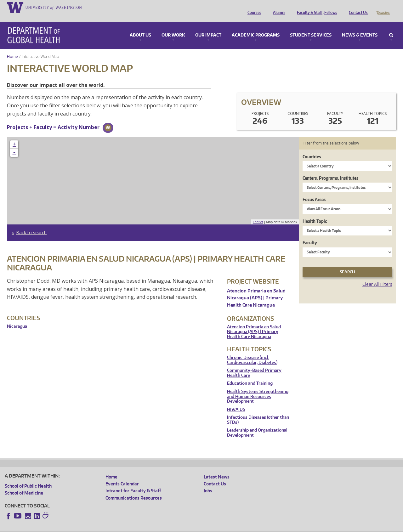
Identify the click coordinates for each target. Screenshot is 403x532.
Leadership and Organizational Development (257, 424)
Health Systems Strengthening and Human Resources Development (258, 388)
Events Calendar (122, 475)
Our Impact (208, 26)
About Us (140, 26)
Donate (383, 7)
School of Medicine (24, 484)
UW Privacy (88, 527)
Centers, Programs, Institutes (330, 169)
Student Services (311, 26)
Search (391, 26)
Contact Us (357, 7)
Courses (253, 7)
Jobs (208, 482)
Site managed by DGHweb (151, 527)
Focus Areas (314, 191)
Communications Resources (134, 489)
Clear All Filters (377, 275)
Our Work (173, 26)
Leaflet (258, 213)
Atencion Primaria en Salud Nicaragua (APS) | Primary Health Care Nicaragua (256, 289)
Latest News (217, 468)
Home (12, 48)
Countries (312, 148)
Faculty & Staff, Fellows (315, 7)
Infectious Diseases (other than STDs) (258, 411)
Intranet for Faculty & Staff (133, 482)
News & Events (360, 26)
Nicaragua (17, 317)
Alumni (278, 7)
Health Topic (315, 212)
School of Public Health (28, 477)
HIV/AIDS (236, 401)
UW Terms (114, 527)
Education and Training (250, 374)
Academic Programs (256, 26)
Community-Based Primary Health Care (254, 364)
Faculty (310, 234)
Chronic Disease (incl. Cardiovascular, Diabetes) (252, 351)
